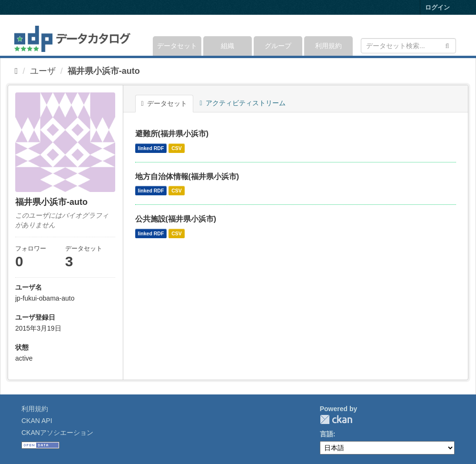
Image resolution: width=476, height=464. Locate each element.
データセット (177, 46)
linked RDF (151, 148)
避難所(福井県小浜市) (172, 134)
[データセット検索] (408, 46)
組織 (228, 46)
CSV (177, 148)
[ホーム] (16, 71)
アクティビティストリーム (243, 103)
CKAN (336, 419)
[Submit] (447, 45)
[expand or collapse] (455, 35)
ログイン (437, 7)
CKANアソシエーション (57, 433)
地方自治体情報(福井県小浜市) (187, 177)
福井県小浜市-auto (104, 71)
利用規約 (328, 46)
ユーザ (43, 71)
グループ (278, 46)
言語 (327, 434)
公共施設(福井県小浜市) (176, 219)
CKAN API (37, 421)
